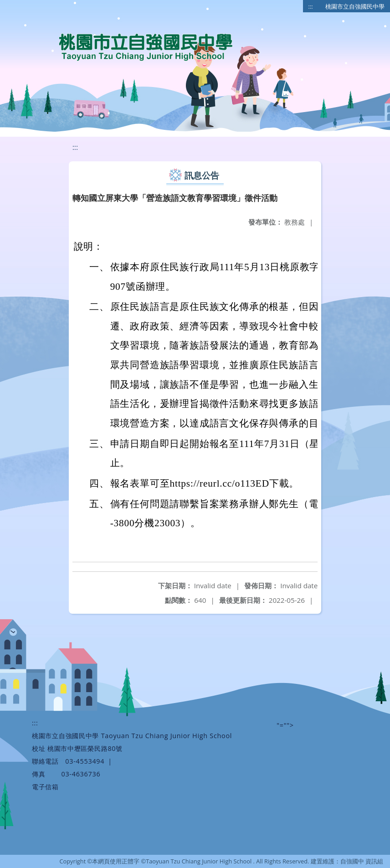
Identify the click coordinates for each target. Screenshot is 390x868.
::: (311, 6)
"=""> (285, 725)
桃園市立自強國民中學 (355, 6)
